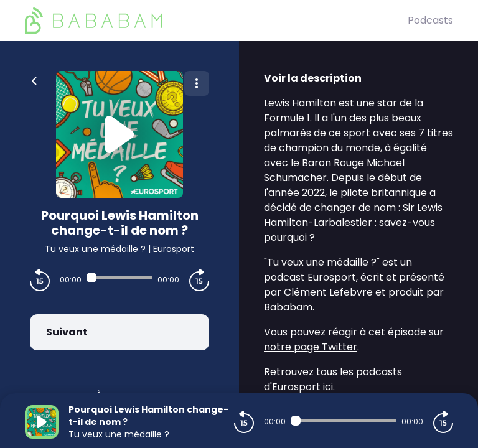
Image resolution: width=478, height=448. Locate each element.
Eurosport (174, 249)
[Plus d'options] (197, 83)
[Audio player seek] (119, 278)
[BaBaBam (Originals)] (216, 21)
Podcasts (430, 20)
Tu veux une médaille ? (95, 249)
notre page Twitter (311, 347)
